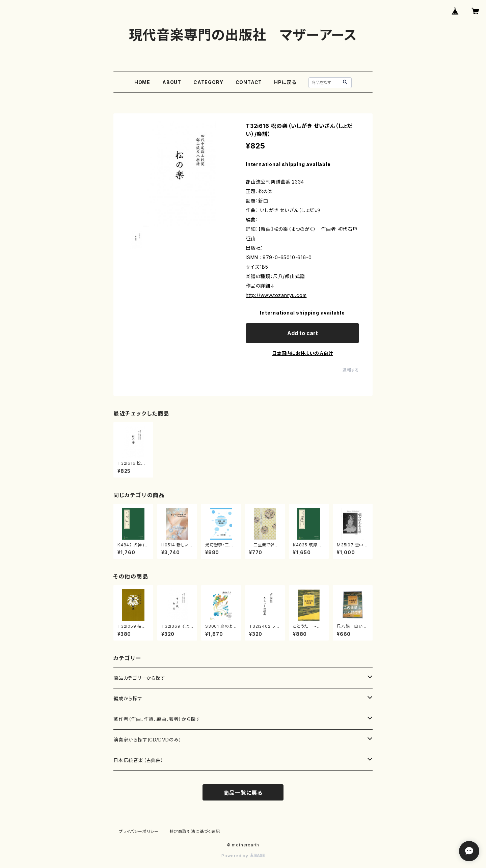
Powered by (243, 856)
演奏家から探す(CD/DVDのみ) (147, 740)
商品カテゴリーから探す (139, 678)
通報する (351, 370)
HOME (142, 82)
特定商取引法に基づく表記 (195, 831)
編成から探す (128, 698)
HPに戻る (285, 82)
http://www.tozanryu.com (276, 295)
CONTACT (249, 82)
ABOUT (172, 82)
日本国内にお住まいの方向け (302, 353)
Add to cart (303, 333)
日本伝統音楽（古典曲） (139, 760)
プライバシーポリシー (139, 831)
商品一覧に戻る (243, 793)
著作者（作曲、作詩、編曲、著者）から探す (157, 719)
